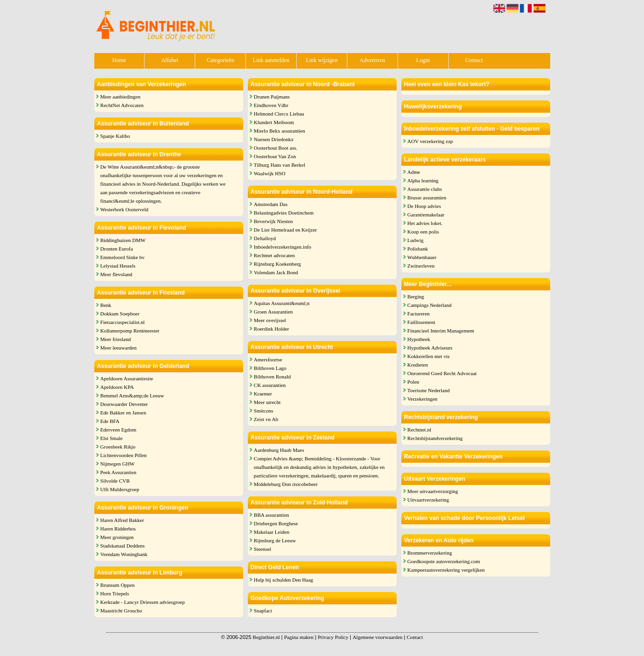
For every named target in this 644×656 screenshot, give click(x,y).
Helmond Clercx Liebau (279, 114)
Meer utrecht (268, 402)
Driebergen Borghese (276, 523)
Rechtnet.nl (419, 430)
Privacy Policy (333, 637)
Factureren (419, 314)
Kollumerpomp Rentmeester (130, 331)
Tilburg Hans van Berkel (280, 165)
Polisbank (418, 249)
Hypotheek (419, 339)
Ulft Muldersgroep (120, 489)
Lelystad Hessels (118, 266)
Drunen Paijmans (272, 97)
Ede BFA (110, 421)
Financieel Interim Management (441, 331)
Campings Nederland (430, 305)
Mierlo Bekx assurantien (280, 131)
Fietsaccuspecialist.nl (123, 322)
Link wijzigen (322, 60)
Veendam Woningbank (124, 554)
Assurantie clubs (425, 189)
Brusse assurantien (427, 198)
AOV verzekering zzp (430, 141)
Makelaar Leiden (272, 532)
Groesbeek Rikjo (118, 447)
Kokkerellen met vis (429, 356)
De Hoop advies (424, 206)
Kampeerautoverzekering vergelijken (446, 570)
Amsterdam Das (271, 204)
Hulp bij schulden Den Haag (284, 580)
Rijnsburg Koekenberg (278, 264)
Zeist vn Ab (266, 419)
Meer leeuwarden (119, 348)
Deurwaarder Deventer (124, 404)
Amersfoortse (268, 359)
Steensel (263, 549)
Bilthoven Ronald (272, 377)
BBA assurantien (272, 515)
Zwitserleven (421, 266)
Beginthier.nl (266, 637)
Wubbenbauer (422, 257)
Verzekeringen (423, 399)
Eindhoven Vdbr (271, 105)
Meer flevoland (117, 274)
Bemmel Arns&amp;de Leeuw (132, 395)
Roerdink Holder (272, 329)
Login (423, 60)
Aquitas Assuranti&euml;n (282, 303)
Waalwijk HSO (270, 173)
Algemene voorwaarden (377, 637)
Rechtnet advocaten (274, 255)
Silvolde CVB (115, 481)
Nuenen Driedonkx (274, 139)
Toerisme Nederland (429, 390)
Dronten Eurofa (117, 249)
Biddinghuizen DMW (123, 240)
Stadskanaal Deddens (123, 546)
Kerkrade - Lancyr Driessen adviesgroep (143, 602)
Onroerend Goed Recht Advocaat (442, 373)
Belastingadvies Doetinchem (284, 213)
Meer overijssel (270, 320)
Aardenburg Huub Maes (279, 450)
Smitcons (264, 411)
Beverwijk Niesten (273, 221)
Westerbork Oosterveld (124, 209)
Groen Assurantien (273, 312)
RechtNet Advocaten (122, 105)
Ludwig (416, 240)
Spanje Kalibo (115, 136)
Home (119, 60)
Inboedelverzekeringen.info (283, 247)
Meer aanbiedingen (121, 97)
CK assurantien (270, 385)
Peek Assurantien (118, 472)
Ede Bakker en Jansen (123, 413)
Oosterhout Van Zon (275, 156)
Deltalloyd (265, 238)
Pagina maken (299, 637)
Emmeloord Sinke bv (123, 257)
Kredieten (418, 365)
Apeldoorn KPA (117, 387)
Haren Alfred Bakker (122, 520)
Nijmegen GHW (118, 464)
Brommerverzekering (430, 553)
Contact (474, 60)
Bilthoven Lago (270, 368)
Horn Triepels (115, 593)
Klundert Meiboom (274, 122)
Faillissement (422, 322)
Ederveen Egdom (118, 430)
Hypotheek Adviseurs (430, 348)
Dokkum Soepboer (120, 314)
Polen (413, 382)
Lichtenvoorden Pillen (124, 455)
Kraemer (263, 394)
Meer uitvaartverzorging (433, 491)
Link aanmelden (271, 60)
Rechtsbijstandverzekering (435, 438)
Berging (416, 297)
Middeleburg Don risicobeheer (286, 484)
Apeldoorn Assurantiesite (127, 378)
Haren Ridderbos (118, 529)
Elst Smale (112, 438)
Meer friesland (116, 339)
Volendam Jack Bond (276, 272)
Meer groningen (117, 537)
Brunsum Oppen (118, 585)
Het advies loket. (425, 223)
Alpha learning (423, 180)
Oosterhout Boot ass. (276, 148)
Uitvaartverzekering (428, 500)
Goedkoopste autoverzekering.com (444, 561)
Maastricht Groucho (121, 611)
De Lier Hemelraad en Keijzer (286, 230)
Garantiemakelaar (426, 215)
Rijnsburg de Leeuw (275, 540)
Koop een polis (423, 232)
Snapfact (263, 611)
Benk (106, 305)
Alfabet (170, 60)
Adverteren (372, 60)
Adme (414, 172)
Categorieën (220, 60)
